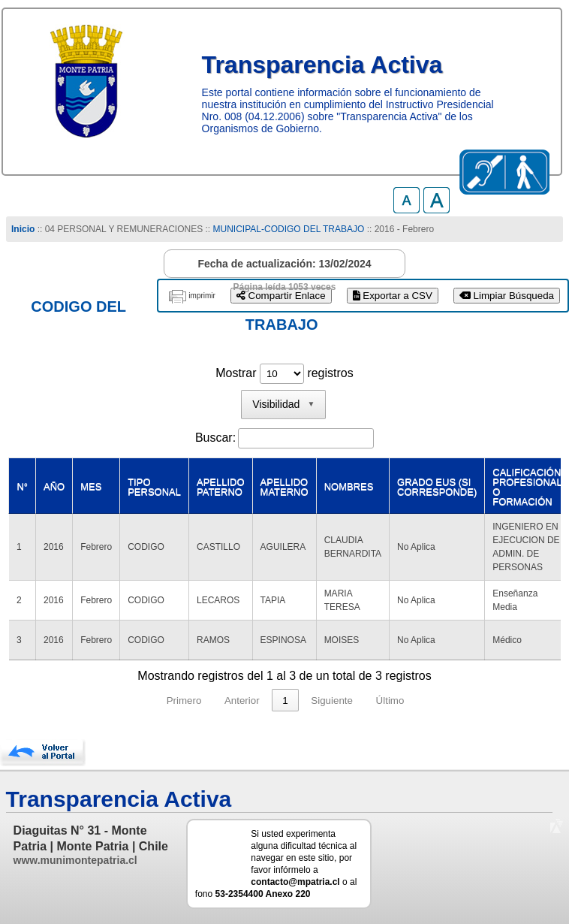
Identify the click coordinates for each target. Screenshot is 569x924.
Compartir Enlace (281, 296)
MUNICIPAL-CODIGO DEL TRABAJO (290, 229)
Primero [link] (184, 701)
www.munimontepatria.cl (75, 860)
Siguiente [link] (332, 701)
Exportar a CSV (393, 296)
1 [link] (285, 701)
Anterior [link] (242, 701)
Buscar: (215, 438)
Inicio (23, 229)
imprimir (202, 296)
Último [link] (390, 701)
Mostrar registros (284, 373)
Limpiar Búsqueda (507, 296)
